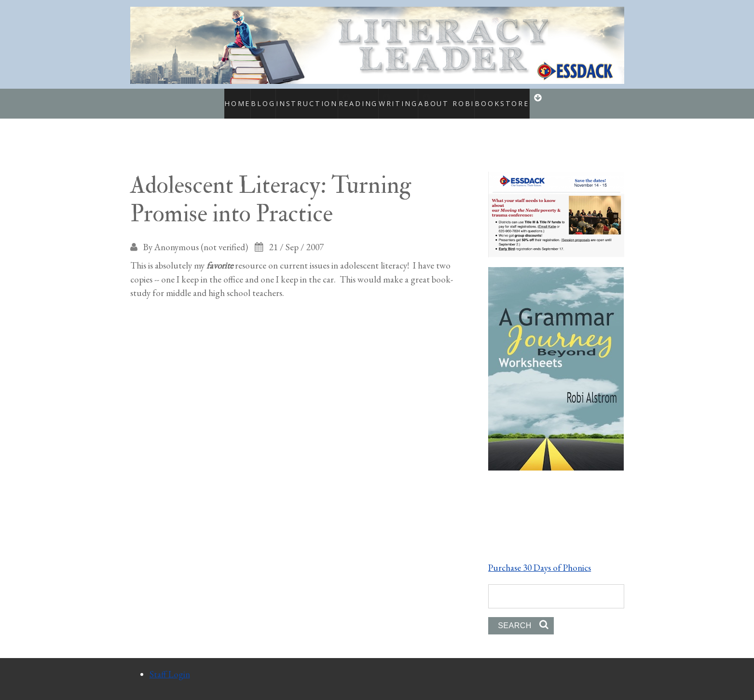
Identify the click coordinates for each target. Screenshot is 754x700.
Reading (353, 98)
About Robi (463, 98)
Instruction (291, 98)
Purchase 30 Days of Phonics (540, 557)
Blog (247, 98)
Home (216, 98)
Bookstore (516, 98)
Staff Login (170, 664)
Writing (406, 98)
